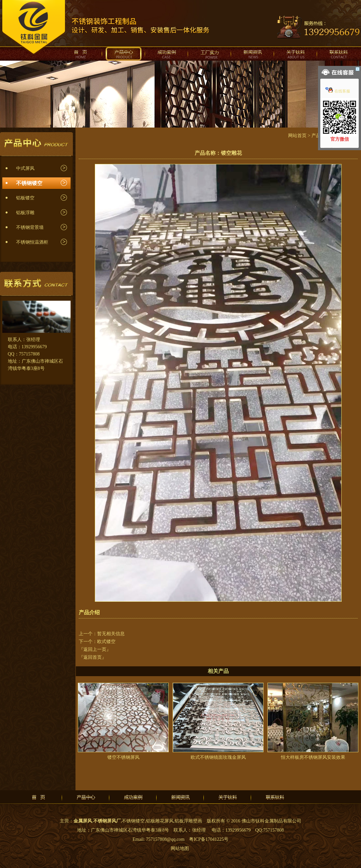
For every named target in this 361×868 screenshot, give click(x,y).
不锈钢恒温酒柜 (32, 242)
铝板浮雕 (25, 213)
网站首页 (297, 136)
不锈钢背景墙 (30, 227)
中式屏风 (25, 168)
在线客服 (338, 91)
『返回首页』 (93, 657)
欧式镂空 (106, 642)
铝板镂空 (25, 198)
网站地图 (180, 848)
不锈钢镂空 (29, 183)
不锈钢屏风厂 (107, 821)
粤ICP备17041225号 (209, 839)
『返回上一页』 (95, 649)
